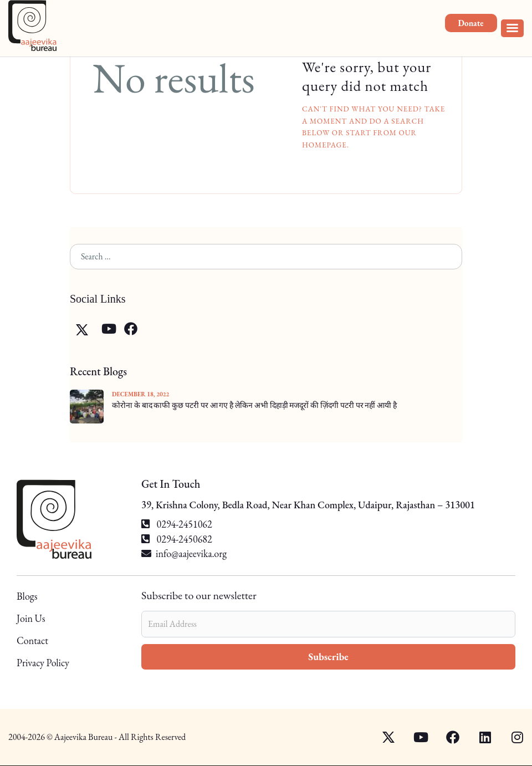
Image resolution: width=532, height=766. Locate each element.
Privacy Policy (43, 663)
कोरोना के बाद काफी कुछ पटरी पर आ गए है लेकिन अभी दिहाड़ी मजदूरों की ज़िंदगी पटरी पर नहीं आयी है (254, 405)
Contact (32, 640)
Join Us (31, 618)
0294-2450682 (177, 539)
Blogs (27, 597)
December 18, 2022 (140, 394)
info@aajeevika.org (191, 553)
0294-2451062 (177, 524)
